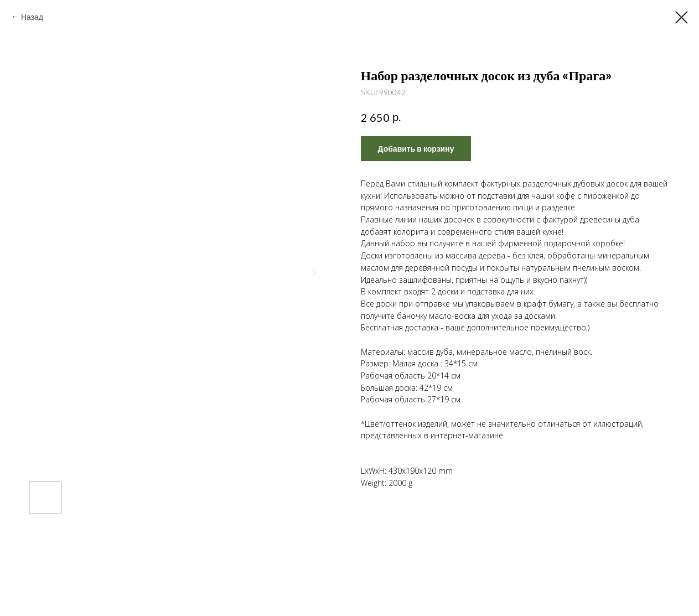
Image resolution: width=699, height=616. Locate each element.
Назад (32, 17)
